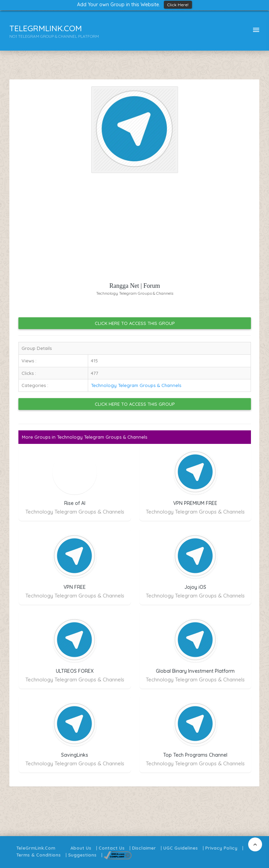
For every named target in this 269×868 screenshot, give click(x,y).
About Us (81, 848)
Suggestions (82, 855)
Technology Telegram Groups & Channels (136, 385)
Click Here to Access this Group (135, 323)
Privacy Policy (221, 848)
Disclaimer (144, 848)
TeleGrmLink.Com (36, 848)
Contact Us (112, 848)
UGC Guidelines (180, 848)
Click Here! (178, 5)
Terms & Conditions (39, 855)
